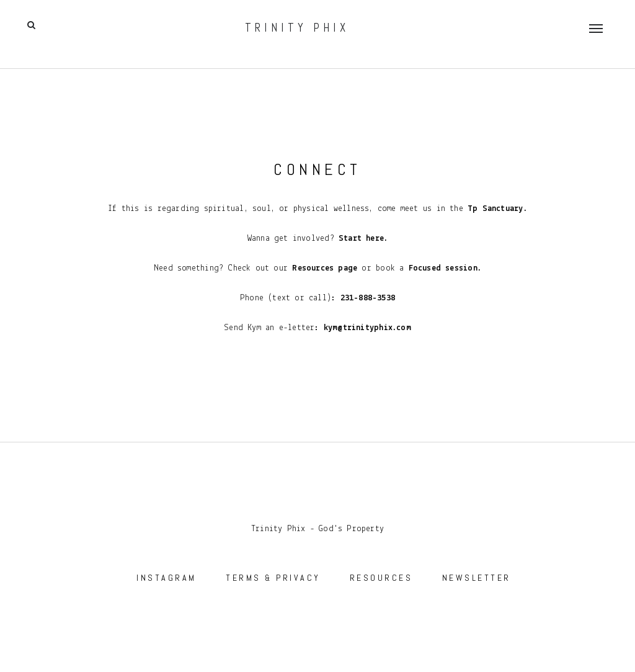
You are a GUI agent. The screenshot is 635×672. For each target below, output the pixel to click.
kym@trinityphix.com (367, 328)
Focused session (443, 268)
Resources (313, 268)
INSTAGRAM (167, 578)
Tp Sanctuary (493, 209)
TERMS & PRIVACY (273, 578)
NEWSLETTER (477, 578)
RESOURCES (381, 578)
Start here (361, 239)
